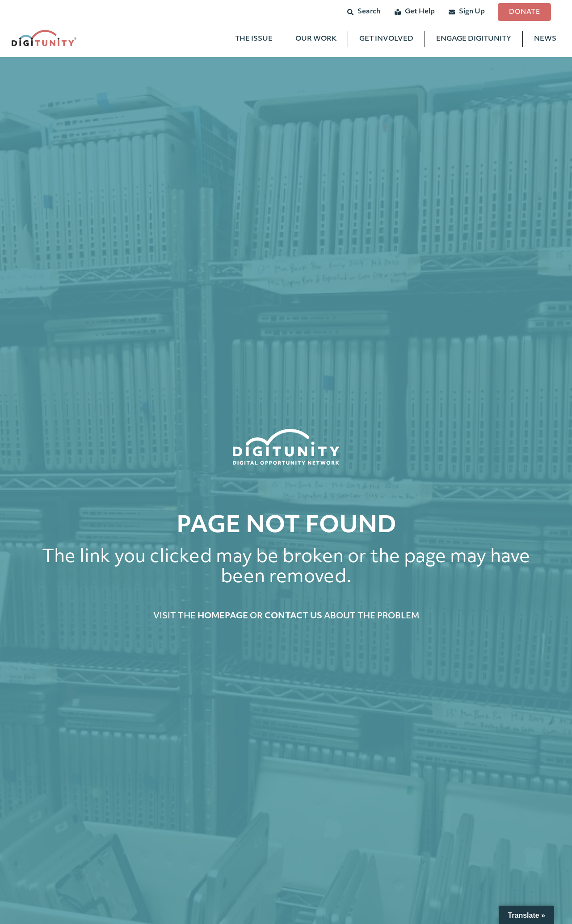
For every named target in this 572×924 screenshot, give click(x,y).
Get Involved (386, 40)
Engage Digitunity (474, 40)
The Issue (254, 40)
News (545, 40)
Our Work (316, 40)
